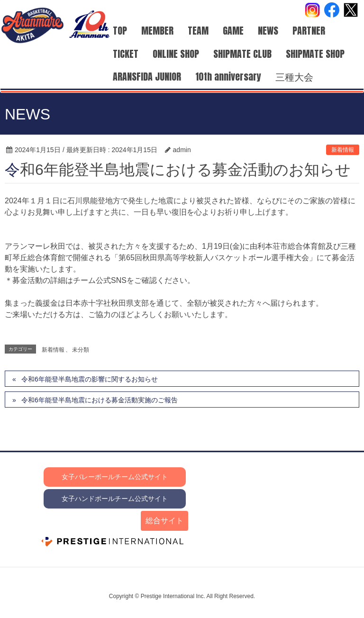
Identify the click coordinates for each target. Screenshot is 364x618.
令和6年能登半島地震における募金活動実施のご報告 (100, 400)
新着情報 (343, 150)
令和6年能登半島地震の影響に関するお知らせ (90, 379)
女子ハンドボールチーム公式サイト (115, 499)
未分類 (81, 350)
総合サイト (164, 521)
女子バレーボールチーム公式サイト (115, 477)
